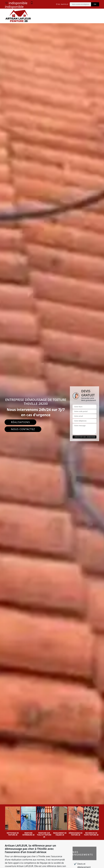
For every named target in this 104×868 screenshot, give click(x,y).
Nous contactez (23, 429)
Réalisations (20, 422)
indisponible (16, 3)
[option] (13, 821)
